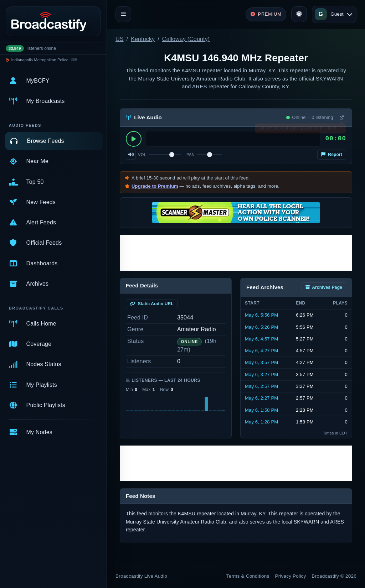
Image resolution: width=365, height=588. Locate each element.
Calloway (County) (186, 39)
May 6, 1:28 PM (261, 422)
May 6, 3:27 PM (261, 374)
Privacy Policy (291, 576)
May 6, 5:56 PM (261, 315)
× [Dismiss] (341, 130)
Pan (191, 155)
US (120, 39)
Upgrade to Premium (155, 186)
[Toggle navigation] (123, 14)
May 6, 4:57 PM (261, 339)
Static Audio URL (152, 304)
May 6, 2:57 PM (261, 386)
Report (332, 155)
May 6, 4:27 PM (261, 351)
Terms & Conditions (248, 576)
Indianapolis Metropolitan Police (40, 60)
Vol (142, 155)
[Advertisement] (236, 253)
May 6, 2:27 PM (261, 398)
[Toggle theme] (299, 14)
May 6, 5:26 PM (261, 327)
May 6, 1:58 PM (261, 410)
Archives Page (324, 287)
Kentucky (143, 39)
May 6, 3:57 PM (261, 362)
